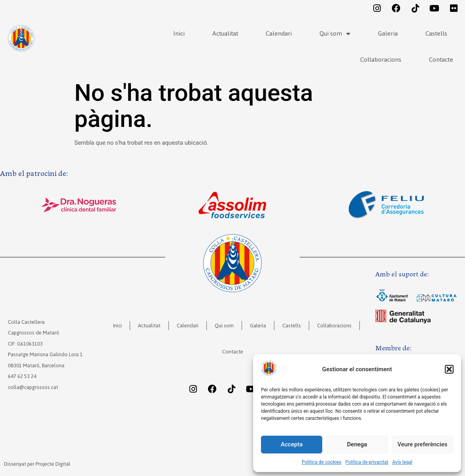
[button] (449, 369)
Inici (179, 33)
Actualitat (225, 33)
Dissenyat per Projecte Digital (37, 464)
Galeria (388, 33)
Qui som (335, 34)
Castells (436, 33)
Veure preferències (422, 444)
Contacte (441, 59)
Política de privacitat (367, 462)
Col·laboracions (381, 59)
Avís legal (402, 462)
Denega (357, 444)
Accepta (292, 444)
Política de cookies (322, 462)
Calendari (279, 33)
